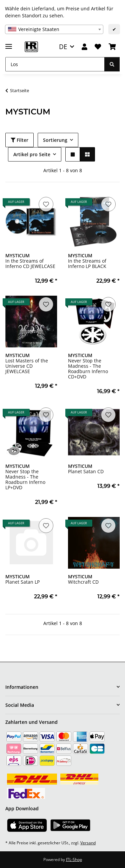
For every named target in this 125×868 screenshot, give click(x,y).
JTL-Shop (74, 859)
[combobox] (54, 29)
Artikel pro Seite (32, 154)
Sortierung (55, 140)
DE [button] (63, 47)
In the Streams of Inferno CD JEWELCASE (30, 261)
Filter (19, 140)
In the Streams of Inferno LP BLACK (87, 261)
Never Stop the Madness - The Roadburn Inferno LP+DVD (25, 477)
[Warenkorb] (112, 47)
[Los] (55, 64)
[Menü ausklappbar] (9, 44)
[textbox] (54, 29)
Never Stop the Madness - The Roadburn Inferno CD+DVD (88, 366)
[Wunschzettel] (98, 47)
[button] (84, 47)
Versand (88, 843)
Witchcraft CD (83, 579)
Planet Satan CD (86, 469)
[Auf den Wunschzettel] (46, 204)
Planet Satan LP (22, 579)
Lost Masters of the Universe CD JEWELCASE (27, 363)
